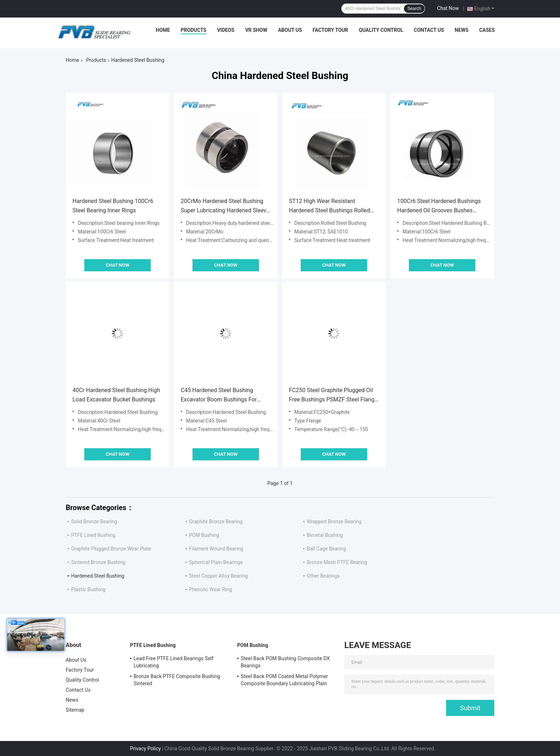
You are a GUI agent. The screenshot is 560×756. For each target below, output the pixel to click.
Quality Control (381, 30)
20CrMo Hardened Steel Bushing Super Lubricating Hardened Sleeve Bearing (225, 206)
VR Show (256, 30)
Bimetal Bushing (325, 535)
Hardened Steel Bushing (98, 576)
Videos (226, 30)
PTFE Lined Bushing (93, 535)
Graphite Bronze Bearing (216, 522)
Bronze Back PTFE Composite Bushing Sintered (177, 680)
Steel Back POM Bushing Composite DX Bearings (285, 662)
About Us (290, 30)
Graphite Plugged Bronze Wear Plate (111, 549)
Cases (487, 30)
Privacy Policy (145, 748)
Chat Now (448, 8)
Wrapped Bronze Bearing (334, 522)
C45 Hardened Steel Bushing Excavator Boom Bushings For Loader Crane (219, 396)
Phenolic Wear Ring (210, 589)
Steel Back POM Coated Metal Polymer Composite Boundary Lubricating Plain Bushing (284, 681)
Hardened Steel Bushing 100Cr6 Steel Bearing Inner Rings (113, 206)
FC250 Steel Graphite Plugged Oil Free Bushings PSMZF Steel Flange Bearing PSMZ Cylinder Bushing (333, 396)
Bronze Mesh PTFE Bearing (337, 562)
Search (414, 9)
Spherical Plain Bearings (216, 562)
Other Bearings (323, 576)
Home (163, 30)
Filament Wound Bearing (216, 549)
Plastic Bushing (88, 589)
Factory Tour (330, 30)
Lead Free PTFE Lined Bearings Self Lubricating (174, 662)
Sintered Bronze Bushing (98, 562)
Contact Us (429, 30)
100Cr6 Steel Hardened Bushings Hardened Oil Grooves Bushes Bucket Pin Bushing (439, 206)
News (462, 30)
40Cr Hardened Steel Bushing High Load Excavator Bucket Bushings (116, 395)
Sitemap (75, 710)
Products (194, 30)
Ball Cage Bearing (326, 549)
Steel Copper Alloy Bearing (218, 576)
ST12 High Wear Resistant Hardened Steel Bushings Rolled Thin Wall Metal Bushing (329, 206)
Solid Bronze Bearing (94, 522)
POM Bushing (204, 535)
